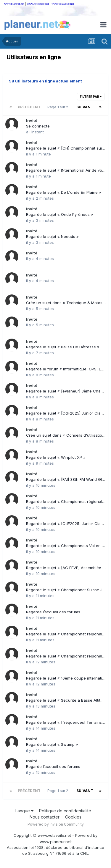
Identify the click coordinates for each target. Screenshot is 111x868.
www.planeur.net (14, 4)
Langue (24, 811)
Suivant (85, 107)
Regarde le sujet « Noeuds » (52, 236)
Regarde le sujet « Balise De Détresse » (63, 347)
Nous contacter (45, 817)
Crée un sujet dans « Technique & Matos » (66, 303)
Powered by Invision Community (56, 824)
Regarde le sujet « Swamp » (52, 744)
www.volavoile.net (63, 4)
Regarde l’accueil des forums (53, 612)
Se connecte (38, 126)
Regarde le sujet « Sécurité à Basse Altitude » (69, 700)
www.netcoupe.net (38, 4)
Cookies (73, 817)
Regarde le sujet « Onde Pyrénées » (60, 214)
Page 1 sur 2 (59, 107)
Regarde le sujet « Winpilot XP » (56, 457)
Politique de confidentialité (65, 811)
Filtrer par (91, 97)
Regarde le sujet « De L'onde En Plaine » (64, 192)
